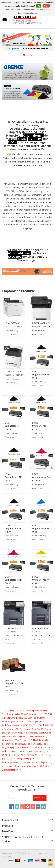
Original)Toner (20, 253)
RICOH (12, 142)
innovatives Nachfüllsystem (38, 762)
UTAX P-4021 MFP (41, 323)
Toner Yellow (23, 748)
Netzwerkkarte (39, 736)
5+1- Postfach (10, 714)
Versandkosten (10, 334)
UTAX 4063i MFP (40, 628)
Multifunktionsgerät (17, 736)
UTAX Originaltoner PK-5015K (13, 527)
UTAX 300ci (24, 751)
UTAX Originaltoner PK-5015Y (41, 578)
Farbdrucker (11, 729)
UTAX (22, 139)
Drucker (21, 721)
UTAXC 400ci (14, 759)
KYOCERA (35, 139)
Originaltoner (33, 135)
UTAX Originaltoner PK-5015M (13, 578)
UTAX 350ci (40, 751)
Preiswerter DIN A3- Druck (34, 740)
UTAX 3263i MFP (13, 628)
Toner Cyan (34, 744)
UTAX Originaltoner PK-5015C (41, 527)
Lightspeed (7, 857)
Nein (46, 6)
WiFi (27, 759)
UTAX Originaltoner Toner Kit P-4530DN (12, 424)
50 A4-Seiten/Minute (32, 714)
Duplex (33, 721)
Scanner (8, 744)
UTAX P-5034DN (13, 323)
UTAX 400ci (9, 755)
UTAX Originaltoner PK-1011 (41, 373)
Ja (39, 6)
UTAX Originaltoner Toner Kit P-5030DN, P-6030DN (39, 424)
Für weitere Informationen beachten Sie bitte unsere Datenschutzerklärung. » (28, 11)
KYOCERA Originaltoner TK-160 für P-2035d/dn (14, 682)
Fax (40, 729)
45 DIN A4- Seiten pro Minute (31, 710)
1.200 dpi (8, 710)
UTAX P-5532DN (27, 755)
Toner (20, 744)
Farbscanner (27, 729)
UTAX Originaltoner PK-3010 (13, 476)
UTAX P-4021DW (13, 372)
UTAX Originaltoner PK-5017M (41, 476)
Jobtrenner (30, 733)
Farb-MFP (46, 725)
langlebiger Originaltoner (17, 766)
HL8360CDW (14, 733)
